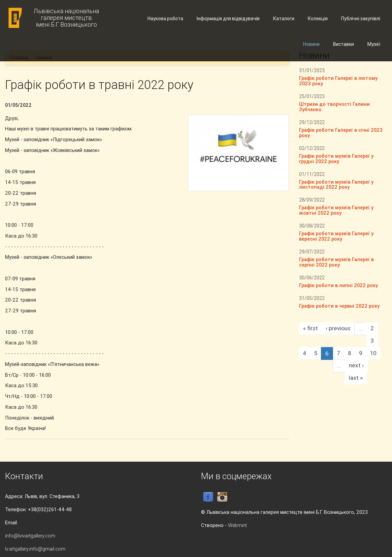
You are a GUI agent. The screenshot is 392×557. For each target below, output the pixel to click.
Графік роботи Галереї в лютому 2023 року (338, 81)
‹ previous (338, 328)
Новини (311, 44)
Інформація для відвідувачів (228, 19)
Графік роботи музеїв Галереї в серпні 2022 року (336, 262)
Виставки (344, 44)
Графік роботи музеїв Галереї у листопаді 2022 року (336, 184)
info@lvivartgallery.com (30, 536)
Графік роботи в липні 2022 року (338, 285)
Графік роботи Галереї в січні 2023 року (341, 133)
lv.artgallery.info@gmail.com (35, 549)
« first (311, 328)
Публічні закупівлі (361, 19)
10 (373, 353)
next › (356, 365)
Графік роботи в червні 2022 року (339, 306)
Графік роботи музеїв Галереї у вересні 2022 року (336, 236)
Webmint (237, 525)
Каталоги (284, 19)
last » (356, 378)
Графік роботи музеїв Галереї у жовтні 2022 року (336, 210)
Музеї (374, 44)
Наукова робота (165, 19)
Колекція (318, 19)
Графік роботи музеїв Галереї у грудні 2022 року (336, 159)
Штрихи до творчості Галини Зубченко (334, 107)
